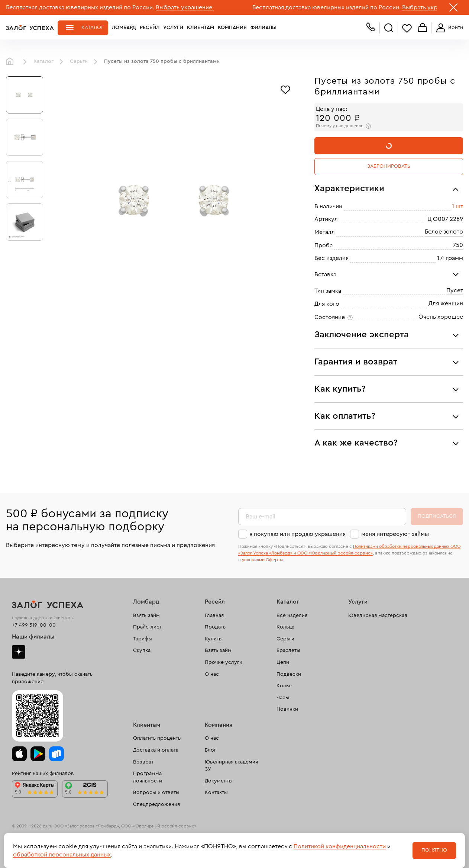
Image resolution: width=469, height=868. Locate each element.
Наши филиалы (33, 637)
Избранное (407, 28)
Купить (213, 639)
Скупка (142, 650)
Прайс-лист (147, 627)
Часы (283, 698)
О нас (212, 674)
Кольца (285, 627)
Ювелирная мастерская (378, 615)
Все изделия (292, 615)
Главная (12, 62)
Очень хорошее (441, 317)
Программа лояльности (148, 777)
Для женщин (446, 303)
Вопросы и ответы (156, 793)
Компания (232, 28)
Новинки (287, 709)
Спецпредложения (156, 804)
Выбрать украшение (185, 7)
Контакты (216, 793)
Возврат (143, 762)
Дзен (19, 652)
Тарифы (143, 639)
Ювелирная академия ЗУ (231, 766)
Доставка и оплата (156, 750)
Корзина (423, 28)
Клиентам (200, 28)
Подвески (289, 674)
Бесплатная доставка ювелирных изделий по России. (80, 7)
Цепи (283, 662)
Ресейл (150, 28)
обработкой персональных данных (62, 855)
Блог (211, 750)
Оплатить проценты (157, 738)
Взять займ (146, 615)
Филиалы (263, 28)
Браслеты (288, 650)
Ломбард (124, 28)
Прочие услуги (224, 662)
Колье (284, 686)
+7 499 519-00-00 (34, 625)
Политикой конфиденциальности (340, 846)
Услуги (173, 28)
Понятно (434, 850)
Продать (215, 627)
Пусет (455, 290)
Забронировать (389, 166)
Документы (219, 781)
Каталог (93, 28)
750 (458, 245)
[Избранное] (285, 89)
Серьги (79, 61)
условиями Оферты (262, 560)
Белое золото (444, 232)
